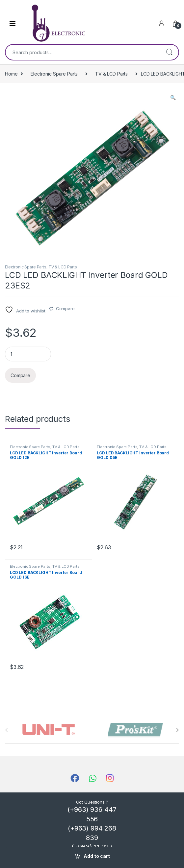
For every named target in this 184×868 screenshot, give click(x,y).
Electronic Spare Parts (54, 74)
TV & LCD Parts (111, 74)
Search (169, 52)
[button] (173, 98)
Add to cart (97, 856)
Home (11, 74)
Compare (65, 308)
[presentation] (178, 730)
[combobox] (83, 52)
